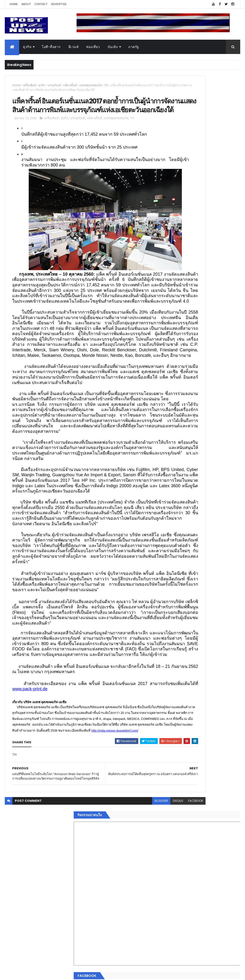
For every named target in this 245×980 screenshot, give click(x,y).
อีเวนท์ (74, 47)
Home (14, 4)
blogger (115, 948)
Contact (41, 4)
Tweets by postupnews (187, 442)
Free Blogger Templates (61, 973)
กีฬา (170, 746)
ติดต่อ (171, 774)
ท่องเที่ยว (93, 47)
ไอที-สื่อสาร (51, 47)
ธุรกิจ (27, 47)
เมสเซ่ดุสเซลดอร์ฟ (91, 85)
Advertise (59, 4)
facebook (149, 948)
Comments (222, 787)
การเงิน (173, 740)
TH (106, 85)
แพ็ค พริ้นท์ (70, 85)
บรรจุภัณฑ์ (54, 85)
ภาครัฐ (134, 47)
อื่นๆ (170, 769)
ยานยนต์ (174, 723)
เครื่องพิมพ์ (30, 85)
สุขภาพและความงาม (183, 752)
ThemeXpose (32, 973)
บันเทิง (113, 47)
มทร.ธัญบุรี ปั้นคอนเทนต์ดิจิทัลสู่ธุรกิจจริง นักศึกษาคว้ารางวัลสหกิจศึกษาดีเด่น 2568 (214, 467)
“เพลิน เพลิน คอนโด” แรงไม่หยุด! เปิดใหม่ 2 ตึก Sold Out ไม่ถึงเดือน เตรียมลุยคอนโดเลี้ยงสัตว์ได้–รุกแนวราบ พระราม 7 (214, 488)
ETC (173, 810)
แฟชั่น (172, 757)
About (26, 4)
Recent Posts (185, 787)
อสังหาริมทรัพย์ (178, 718)
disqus (132, 948)
